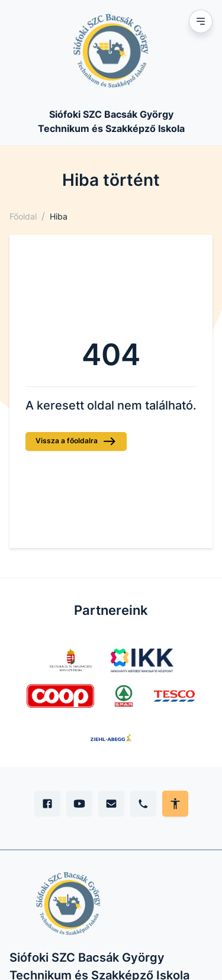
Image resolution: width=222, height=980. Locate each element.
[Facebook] (47, 804)
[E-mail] (111, 804)
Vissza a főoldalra (76, 441)
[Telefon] (143, 804)
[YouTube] (79, 804)
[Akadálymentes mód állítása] (175, 804)
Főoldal (23, 216)
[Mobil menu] (201, 21)
